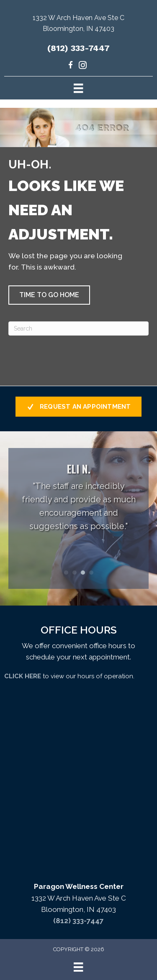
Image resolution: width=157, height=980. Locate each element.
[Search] (78, 328)
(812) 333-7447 (78, 48)
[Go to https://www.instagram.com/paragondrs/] (83, 66)
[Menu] (78, 88)
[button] (49, 295)
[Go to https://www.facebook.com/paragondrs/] (71, 66)
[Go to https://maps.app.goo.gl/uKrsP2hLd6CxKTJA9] (78, 25)
